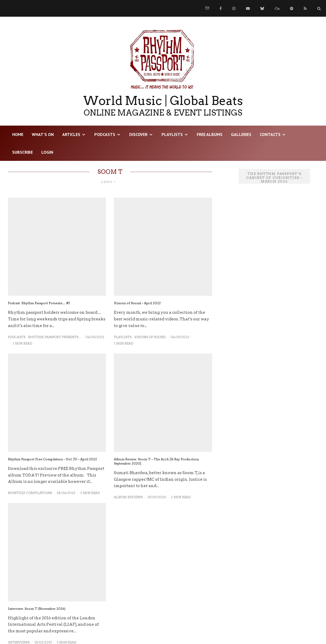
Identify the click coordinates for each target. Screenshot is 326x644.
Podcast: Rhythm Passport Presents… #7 (39, 303)
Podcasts (105, 134)
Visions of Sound (150, 312)
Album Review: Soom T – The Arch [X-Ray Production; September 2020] (157, 437)
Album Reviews (128, 473)
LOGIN (47, 152)
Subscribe (23, 152)
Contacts (270, 134)
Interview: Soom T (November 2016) (37, 584)
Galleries (241, 134)
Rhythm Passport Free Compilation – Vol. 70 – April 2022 (52, 435)
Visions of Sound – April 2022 (137, 279)
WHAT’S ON (43, 134)
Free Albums (210, 134)
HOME (18, 134)
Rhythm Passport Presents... (54, 337)
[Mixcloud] (277, 8)
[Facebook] (221, 8)
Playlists (172, 134)
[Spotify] (292, 8)
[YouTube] (248, 8)
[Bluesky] (262, 8)
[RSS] (305, 8)
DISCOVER (138, 134)
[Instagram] (234, 8)
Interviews (19, 618)
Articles (71, 134)
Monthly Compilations (30, 468)
